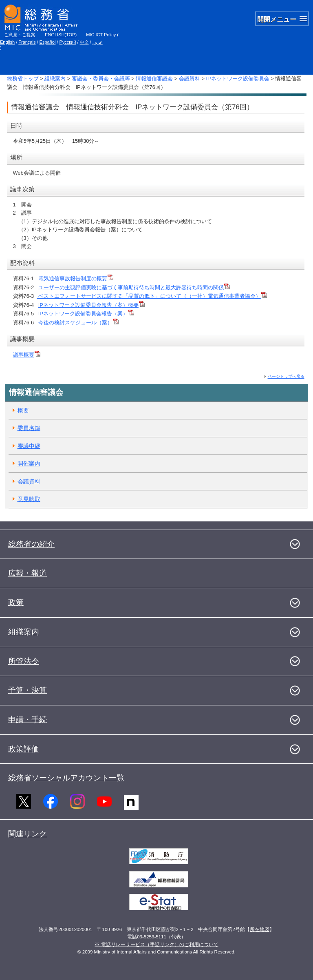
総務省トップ (23, 79)
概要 (23, 410)
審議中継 (29, 446)
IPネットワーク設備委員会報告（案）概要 (91, 305)
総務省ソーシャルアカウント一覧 (66, 778)
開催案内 (29, 463)
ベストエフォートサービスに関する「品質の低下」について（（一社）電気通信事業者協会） (152, 296)
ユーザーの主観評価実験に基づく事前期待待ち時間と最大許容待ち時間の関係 (134, 287)
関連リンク (28, 834)
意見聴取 (29, 499)
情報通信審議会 (154, 79)
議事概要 (27, 355)
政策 (16, 602)
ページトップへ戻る (286, 376)
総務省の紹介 (31, 544)
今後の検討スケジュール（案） (78, 323)
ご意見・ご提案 (20, 35)
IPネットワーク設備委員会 (238, 79)
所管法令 (24, 661)
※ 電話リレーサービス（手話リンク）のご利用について (156, 945)
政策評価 (24, 749)
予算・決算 (28, 690)
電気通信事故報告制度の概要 (76, 278)
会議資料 (190, 79)
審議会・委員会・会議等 (101, 79)
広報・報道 (28, 573)
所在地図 (260, 929)
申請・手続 (28, 719)
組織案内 (55, 79)
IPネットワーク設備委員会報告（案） (86, 314)
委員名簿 (29, 428)
